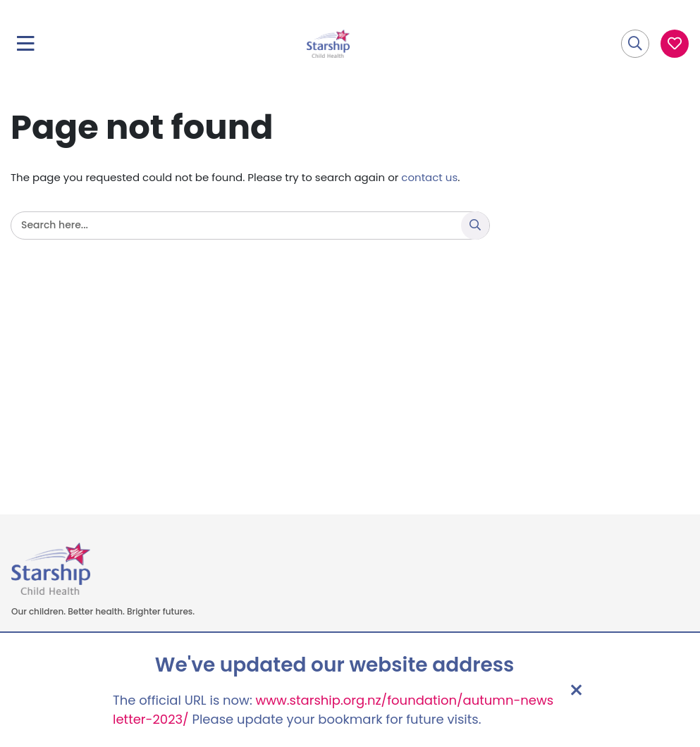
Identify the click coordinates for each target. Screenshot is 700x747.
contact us (429, 177)
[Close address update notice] (576, 690)
